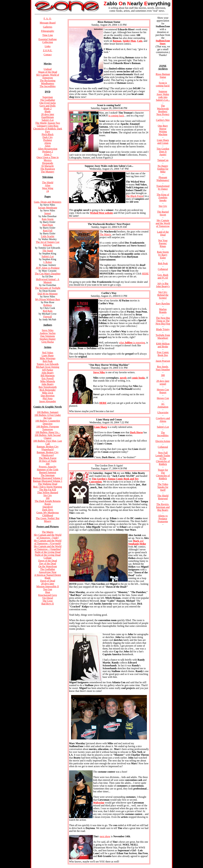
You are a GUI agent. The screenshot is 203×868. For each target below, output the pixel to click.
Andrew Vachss (48, 333)
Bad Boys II (48, 604)
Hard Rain (48, 225)
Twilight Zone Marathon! (163, 337)
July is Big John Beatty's (163, 285)
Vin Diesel (48, 598)
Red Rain (48, 311)
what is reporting (132, 343)
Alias (48, 185)
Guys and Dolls (48, 106)
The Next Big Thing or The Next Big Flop (163, 321)
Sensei (48, 213)
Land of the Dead (163, 233)
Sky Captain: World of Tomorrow (48, 76)
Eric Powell (48, 378)
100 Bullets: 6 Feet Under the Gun (48, 416)
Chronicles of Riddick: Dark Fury (48, 130)
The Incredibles (48, 86)
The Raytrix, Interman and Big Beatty (163, 507)
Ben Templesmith (48, 387)
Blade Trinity (163, 329)
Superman (48, 97)
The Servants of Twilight (48, 288)
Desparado (48, 163)
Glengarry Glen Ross (48, 126)
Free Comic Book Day (163, 354)
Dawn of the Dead (48, 561)
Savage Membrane (48, 208)
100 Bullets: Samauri (48, 412)
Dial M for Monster (48, 294)
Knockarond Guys (48, 595)
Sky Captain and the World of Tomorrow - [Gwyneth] (48, 542)
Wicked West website (101, 213)
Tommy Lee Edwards (48, 364)
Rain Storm (48, 219)
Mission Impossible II (48, 586)
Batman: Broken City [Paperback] (48, 448)
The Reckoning (48, 81)
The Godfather (48, 100)
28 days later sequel (163, 382)
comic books (138, 378)
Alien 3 (48, 154)
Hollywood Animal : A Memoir (48, 281)
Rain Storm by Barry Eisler (163, 255)
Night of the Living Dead (48, 552)
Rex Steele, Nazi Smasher (163, 368)
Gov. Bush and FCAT (163, 276)
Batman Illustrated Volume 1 (48, 481)
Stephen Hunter (48, 339)
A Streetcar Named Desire (48, 575)
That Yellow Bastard (48, 492)
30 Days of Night (48, 461)
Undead (48, 69)
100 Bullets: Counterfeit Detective (48, 422)
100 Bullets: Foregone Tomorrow (48, 428)
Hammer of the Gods (48, 470)
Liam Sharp (48, 355)
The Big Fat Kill (48, 490)
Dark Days (48, 510)
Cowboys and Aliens (163, 420)
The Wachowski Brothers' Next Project (163, 110)
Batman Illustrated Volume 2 (48, 478)
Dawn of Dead (48, 581)
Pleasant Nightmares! (163, 179)
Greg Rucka (48, 342)
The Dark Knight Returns (48, 501)
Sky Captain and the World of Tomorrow (163, 223)
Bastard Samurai (48, 472)
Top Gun (48, 589)
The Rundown (48, 169)
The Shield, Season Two (48, 123)
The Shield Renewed (163, 497)
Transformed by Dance (163, 187)
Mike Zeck (48, 393)
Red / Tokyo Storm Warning (48, 487)
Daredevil (48, 507)
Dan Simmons (48, 336)
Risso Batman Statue (163, 76)
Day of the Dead (48, 564)
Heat (48, 592)
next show (105, 836)
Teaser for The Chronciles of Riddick (163, 474)
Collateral (163, 269)
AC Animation (163, 405)
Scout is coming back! (163, 84)
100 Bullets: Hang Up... (48, 432)
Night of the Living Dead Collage (48, 556)
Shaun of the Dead (48, 72)
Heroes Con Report (163, 391)
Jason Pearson (163, 361)
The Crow (48, 601)
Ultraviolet (163, 412)
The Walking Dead (48, 484)
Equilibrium (48, 117)
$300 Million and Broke (163, 345)
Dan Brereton (48, 396)
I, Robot (48, 262)
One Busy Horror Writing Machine (163, 130)
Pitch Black (48, 134)
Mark (136, 541)
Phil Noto (48, 398)
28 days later (48, 114)
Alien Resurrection (48, 149)
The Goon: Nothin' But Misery (48, 520)
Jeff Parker (48, 370)
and (137, 542)
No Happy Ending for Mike (163, 169)
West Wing (48, 188)
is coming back (116, 116)
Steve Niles (48, 330)
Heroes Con (163, 398)
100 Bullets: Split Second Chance (48, 437)
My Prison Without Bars (48, 299)
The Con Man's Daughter (48, 274)
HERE (145, 274)
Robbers (48, 305)
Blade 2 (48, 109)
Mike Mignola (48, 381)
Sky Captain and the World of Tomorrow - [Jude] (48, 536)
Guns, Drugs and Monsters (48, 202)
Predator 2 (48, 152)
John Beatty (48, 373)
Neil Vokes (48, 353)
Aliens (48, 143)
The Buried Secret (163, 213)
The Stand (48, 251)
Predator (48, 140)
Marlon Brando (163, 311)
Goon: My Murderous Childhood (48, 514)
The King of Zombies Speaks (163, 197)
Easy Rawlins (163, 304)
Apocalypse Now (48, 572)
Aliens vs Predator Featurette (163, 519)
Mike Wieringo (48, 358)
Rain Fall (48, 231)
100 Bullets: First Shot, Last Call (48, 442)
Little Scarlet (48, 236)
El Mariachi (48, 166)
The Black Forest (48, 458)
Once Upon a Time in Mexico (48, 159)
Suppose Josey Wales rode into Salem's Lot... (163, 96)
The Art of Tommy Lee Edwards (48, 243)
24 (48, 191)
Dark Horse (136, 432)
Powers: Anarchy (48, 467)
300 (48, 464)
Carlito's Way (163, 120)
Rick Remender (48, 390)
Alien (48, 146)
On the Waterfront (48, 566)
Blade (48, 111)
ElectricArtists (163, 441)
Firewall (48, 317)
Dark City (48, 137)
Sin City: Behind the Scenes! (163, 295)
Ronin (48, 504)
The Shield (48, 182)
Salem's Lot (48, 120)
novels (123, 378)
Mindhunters (48, 83)
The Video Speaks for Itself (163, 487)
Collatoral (163, 447)
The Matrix (48, 532)
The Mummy (48, 172)
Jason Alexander (48, 401)
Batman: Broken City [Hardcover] (48, 454)
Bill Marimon (48, 376)
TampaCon (163, 160)
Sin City (48, 495)
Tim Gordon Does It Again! (163, 152)
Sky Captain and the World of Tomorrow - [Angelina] (48, 548)
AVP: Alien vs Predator (48, 268)
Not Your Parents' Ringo (163, 243)
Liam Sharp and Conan (163, 142)
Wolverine (99, 803)
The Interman (48, 475)
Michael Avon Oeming (48, 367)
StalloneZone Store (163, 42)
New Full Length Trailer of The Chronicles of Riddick (163, 458)
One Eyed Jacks (48, 103)
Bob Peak (48, 361)
